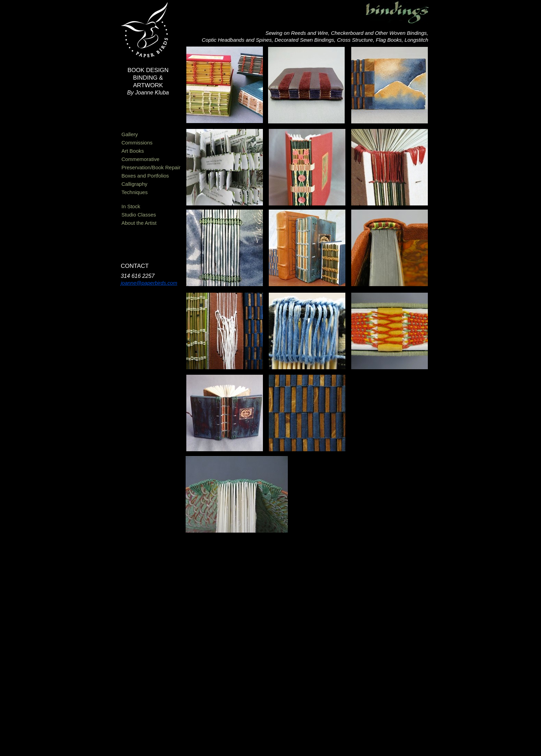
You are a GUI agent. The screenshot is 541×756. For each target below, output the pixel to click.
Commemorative (140, 159)
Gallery (130, 134)
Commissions (137, 143)
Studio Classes (139, 215)
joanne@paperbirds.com (149, 283)
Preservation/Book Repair (151, 167)
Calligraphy (134, 184)
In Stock (131, 206)
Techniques (135, 192)
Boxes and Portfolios (145, 176)
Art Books (133, 151)
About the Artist (139, 223)
